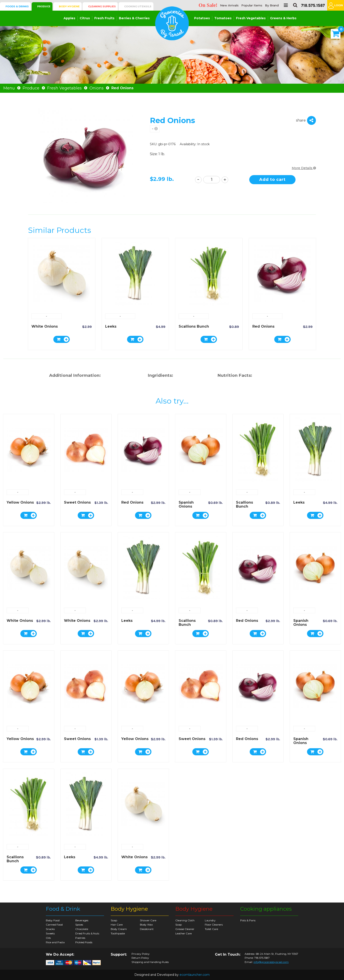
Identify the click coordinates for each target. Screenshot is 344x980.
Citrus (85, 18)
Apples (69, 18)
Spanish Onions (186, 504)
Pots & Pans (248, 920)
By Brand (272, 5)
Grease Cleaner (185, 929)
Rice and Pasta (55, 942)
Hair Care (117, 925)
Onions (97, 88)
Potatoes (202, 18)
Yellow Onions (20, 502)
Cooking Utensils (138, 6)
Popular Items (252, 5)
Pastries (80, 938)
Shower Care (148, 920)
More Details (304, 168)
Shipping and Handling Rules (150, 962)
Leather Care (184, 933)
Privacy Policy (141, 954)
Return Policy (140, 958)
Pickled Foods (84, 942)
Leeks (111, 326)
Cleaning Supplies (102, 6)
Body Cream (119, 929)
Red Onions (263, 326)
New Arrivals (229, 5)
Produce (44, 6)
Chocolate (82, 929)
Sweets (50, 933)
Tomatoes (223, 18)
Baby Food (53, 920)
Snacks (50, 929)
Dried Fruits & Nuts (87, 933)
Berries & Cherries (134, 18)
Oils (48, 938)
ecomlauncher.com (195, 975)
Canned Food (54, 925)
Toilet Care (211, 929)
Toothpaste (118, 933)
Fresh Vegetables (251, 18)
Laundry (210, 920)
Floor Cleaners (214, 925)
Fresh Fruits (104, 18)
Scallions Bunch (194, 326)
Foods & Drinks (17, 6)
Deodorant (147, 929)
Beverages (82, 920)
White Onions (45, 326)
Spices (79, 925)
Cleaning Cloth (185, 920)
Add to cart (272, 180)
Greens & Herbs (283, 18)
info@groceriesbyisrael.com (271, 962)
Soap (114, 920)
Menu (9, 88)
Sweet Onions (77, 502)
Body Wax (146, 925)
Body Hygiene (69, 6)
